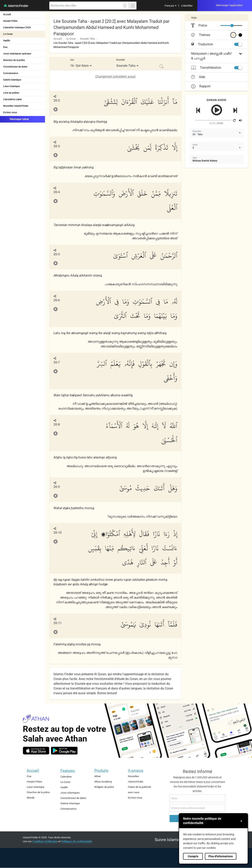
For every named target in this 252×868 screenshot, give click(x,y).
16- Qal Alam (79, 66)
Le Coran (8, 34)
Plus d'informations (221, 856)
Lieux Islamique (11, 86)
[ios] (36, 751)
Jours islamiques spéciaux (17, 54)
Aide (198, 77)
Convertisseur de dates (15, 67)
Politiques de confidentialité (77, 841)
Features (68, 771)
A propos (136, 771)
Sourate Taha (87, 39)
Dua (5, 47)
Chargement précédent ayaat (115, 77)
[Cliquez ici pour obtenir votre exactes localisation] (125, 6)
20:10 (58, 533)
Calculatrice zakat (12, 99)
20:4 (57, 192)
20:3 (57, 146)
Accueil (7, 14)
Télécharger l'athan (16, 119)
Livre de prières (11, 93)
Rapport (201, 86)
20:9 (57, 487)
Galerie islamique (12, 80)
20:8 (57, 424)
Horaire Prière (10, 21)
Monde (31, 798)
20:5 (57, 254)
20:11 (58, 623)
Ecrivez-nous (10, 112)
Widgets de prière (104, 787)
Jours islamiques (70, 793)
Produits (101, 771)
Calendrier (66, 777)
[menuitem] (170, 6)
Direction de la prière (14, 60)
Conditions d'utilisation (45, 841)
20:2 (57, 100)
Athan (98, 776)
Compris (193, 856)
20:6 (57, 300)
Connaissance (11, 73)
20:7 (57, 362)
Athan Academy (103, 782)
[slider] (232, 26)
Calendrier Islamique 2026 (17, 28)
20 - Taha (198, 134)
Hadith (7, 41)
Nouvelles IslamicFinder (16, 106)
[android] (64, 751)
